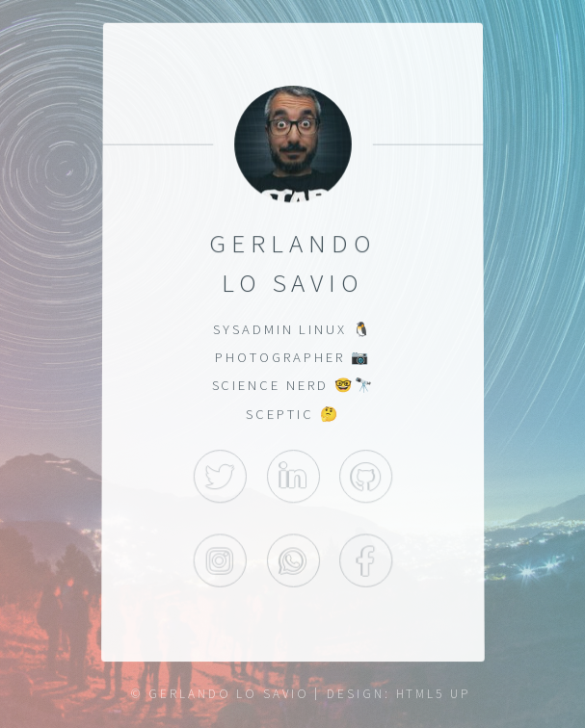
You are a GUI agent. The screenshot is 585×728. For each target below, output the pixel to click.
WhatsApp (292, 561)
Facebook (366, 561)
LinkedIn (292, 476)
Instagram (219, 561)
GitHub (366, 476)
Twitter (219, 476)
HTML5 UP (433, 694)
